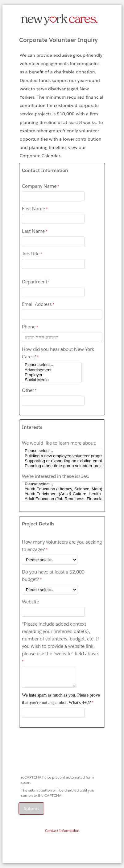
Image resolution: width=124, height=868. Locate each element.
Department (35, 282)
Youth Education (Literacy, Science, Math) (62, 489)
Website (30, 602)
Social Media (52, 380)
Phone (29, 327)
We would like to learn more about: (59, 443)
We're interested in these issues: (56, 476)
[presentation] (66, 754)
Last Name (33, 231)
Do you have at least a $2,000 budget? (53, 576)
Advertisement (52, 370)
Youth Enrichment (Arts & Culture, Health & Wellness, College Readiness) (62, 494)
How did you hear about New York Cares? (58, 353)
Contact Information (62, 831)
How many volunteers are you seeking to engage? (62, 546)
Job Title (31, 254)
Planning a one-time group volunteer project (62, 466)
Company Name (39, 186)
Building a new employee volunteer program (62, 456)
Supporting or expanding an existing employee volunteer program (62, 461)
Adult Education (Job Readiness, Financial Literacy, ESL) (62, 499)
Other (28, 390)
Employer (52, 375)
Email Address (37, 304)
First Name (33, 209)
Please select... (52, 365)
